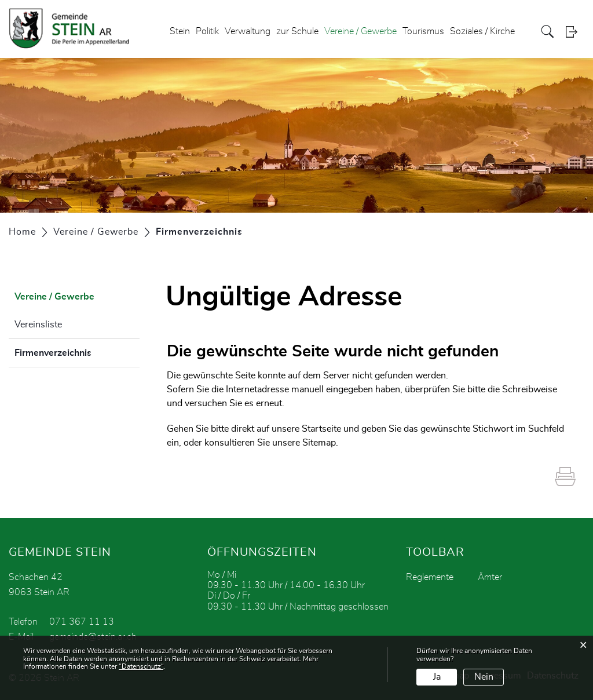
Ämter (490, 577)
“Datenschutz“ (141, 666)
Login (575, 32)
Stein (180, 31)
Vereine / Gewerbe (360, 31)
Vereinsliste (38, 325)
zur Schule (297, 31)
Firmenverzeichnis (77, 351)
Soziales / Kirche (482, 31)
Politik (207, 31)
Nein (484, 677)
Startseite (321, 429)
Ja (437, 677)
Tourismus (423, 31)
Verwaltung (248, 31)
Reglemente (430, 577)
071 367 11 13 (82, 622)
